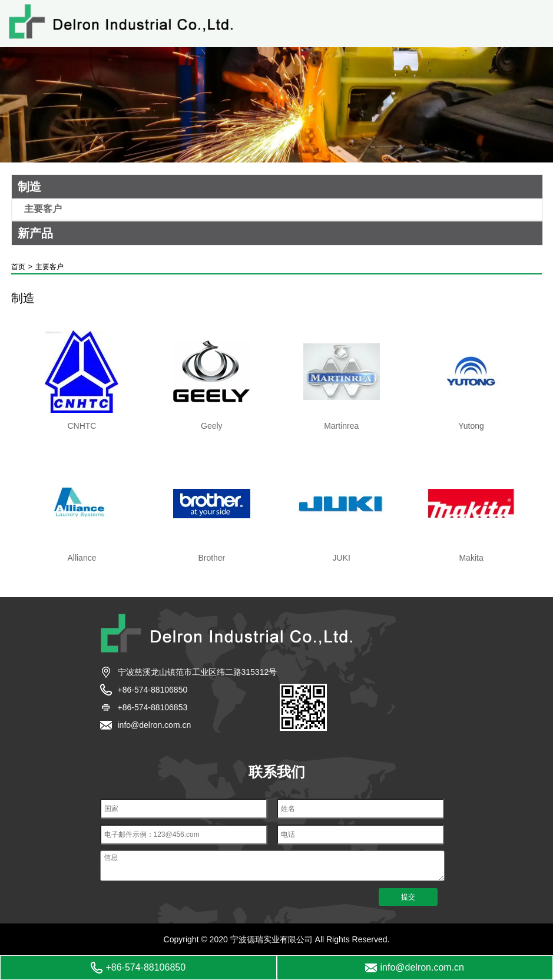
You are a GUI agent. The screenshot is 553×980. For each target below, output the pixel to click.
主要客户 (43, 209)
